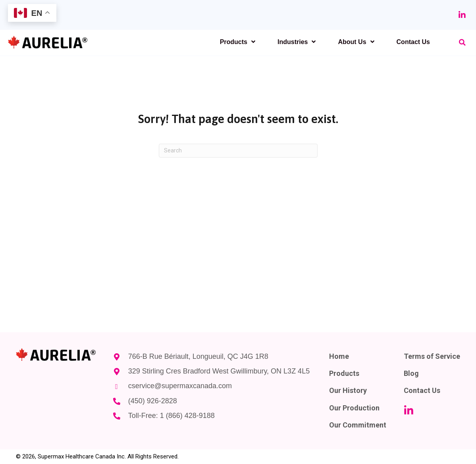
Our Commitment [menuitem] (358, 425)
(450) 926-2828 (152, 401)
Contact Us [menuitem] (422, 390)
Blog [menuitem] (411, 373)
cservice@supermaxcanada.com (180, 386)
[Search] (238, 151)
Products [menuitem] (344, 373)
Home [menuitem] (339, 356)
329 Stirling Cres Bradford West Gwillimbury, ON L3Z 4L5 (219, 371)
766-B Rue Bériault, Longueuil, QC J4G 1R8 (198, 356)
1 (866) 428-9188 (187, 416)
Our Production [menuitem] (354, 408)
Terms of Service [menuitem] (432, 356)
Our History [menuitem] (348, 390)
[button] (462, 15)
